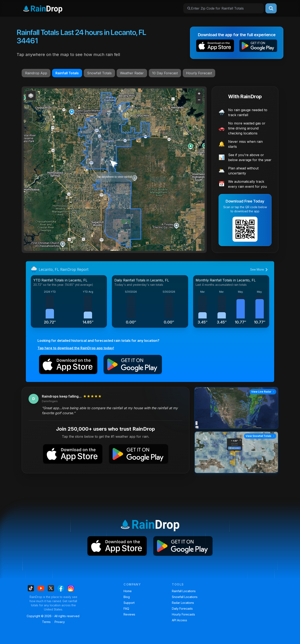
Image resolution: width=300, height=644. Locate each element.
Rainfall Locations (184, 591)
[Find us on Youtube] (41, 588)
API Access (179, 620)
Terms (46, 622)
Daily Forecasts (182, 609)
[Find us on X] (51, 588)
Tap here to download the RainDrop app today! (76, 348)
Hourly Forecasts (183, 614)
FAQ (126, 609)
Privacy (60, 622)
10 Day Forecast (165, 73)
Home (128, 591)
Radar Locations (183, 603)
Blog (127, 597)
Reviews (129, 614)
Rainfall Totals (67, 73)
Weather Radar (132, 73)
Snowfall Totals (99, 73)
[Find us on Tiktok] (31, 588)
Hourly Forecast (199, 73)
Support (129, 603)
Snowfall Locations (185, 597)
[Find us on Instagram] (71, 588)
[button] (215, 47)
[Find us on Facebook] (61, 588)
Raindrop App (36, 73)
